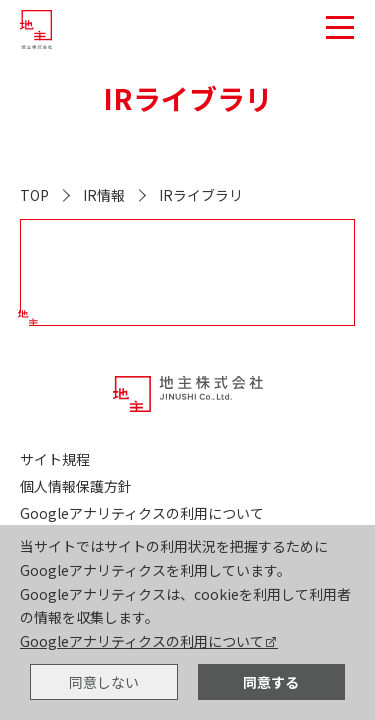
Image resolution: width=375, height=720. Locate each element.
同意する (271, 682)
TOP (34, 195)
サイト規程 (55, 459)
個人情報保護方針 (76, 486)
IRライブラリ (201, 195)
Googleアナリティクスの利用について (142, 641)
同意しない (104, 682)
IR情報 (104, 195)
